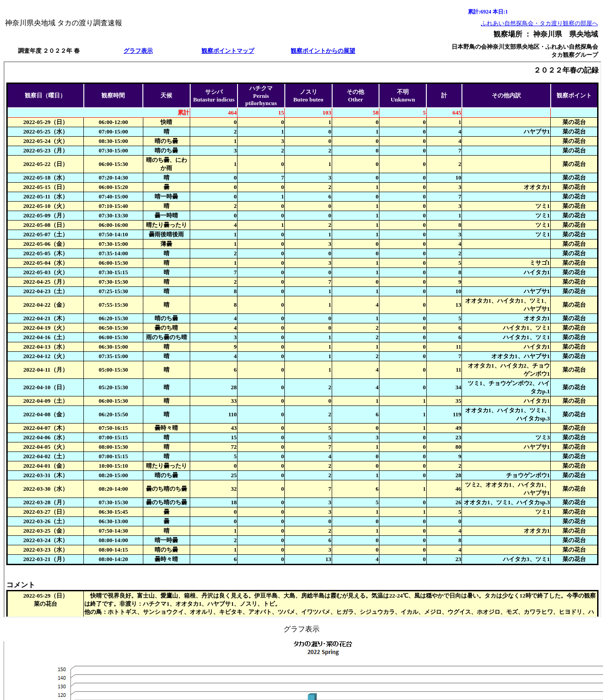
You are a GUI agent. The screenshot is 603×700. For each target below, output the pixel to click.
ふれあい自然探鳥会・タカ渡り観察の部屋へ (539, 23)
